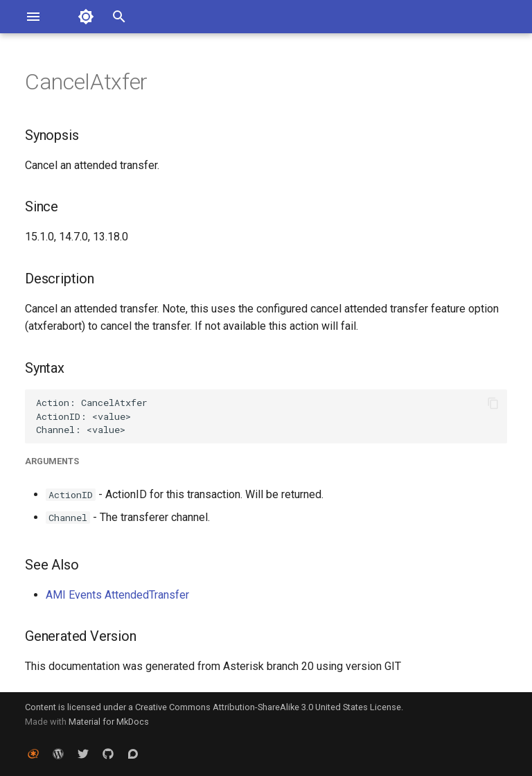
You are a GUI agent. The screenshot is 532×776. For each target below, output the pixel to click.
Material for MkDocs (109, 722)
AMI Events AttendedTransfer (117, 595)
